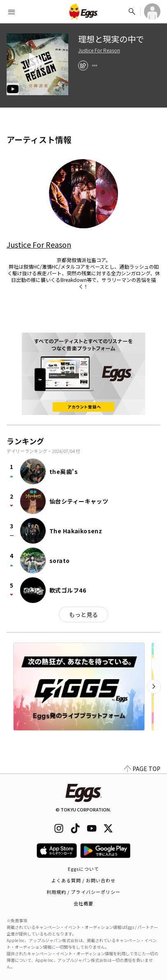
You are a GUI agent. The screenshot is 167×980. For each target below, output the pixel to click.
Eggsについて (83, 869)
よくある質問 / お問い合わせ (84, 880)
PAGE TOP (142, 769)
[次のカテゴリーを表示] (154, 687)
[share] (83, 66)
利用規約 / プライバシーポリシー (84, 892)
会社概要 (83, 903)
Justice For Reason (99, 50)
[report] (95, 66)
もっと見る (83, 614)
